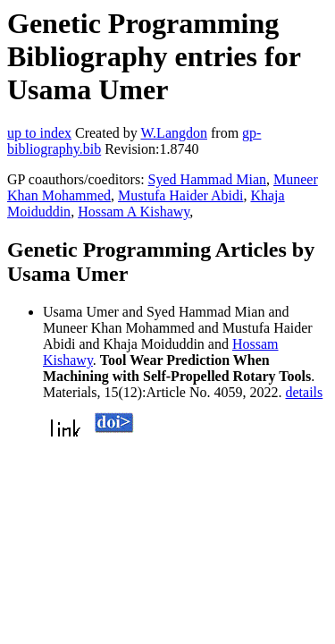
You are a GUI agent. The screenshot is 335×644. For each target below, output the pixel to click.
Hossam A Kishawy (134, 212)
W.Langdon (174, 133)
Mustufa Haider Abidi (180, 195)
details (305, 392)
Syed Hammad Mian (207, 179)
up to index (39, 133)
